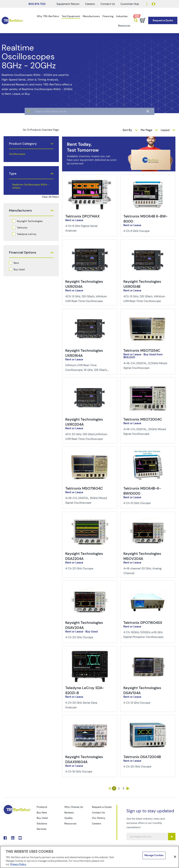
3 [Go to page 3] (123, 788)
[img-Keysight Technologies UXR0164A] (90, 315)
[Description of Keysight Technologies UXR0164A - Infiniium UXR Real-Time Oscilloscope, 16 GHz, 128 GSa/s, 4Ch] (87, 368)
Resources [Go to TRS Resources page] (70, 823)
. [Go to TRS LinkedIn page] (13, 838)
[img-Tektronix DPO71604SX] (148, 587)
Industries (122, 16)
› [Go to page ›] (128, 788)
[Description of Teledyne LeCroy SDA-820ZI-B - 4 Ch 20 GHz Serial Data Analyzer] (87, 705)
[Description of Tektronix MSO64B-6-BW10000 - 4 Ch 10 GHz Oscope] (145, 503)
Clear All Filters (50, 197)
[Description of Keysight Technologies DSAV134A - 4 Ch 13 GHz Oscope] (145, 703)
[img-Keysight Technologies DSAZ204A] (90, 518)
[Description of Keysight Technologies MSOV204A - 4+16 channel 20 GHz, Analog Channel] (145, 571)
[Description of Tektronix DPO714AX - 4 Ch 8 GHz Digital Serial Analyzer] (87, 228)
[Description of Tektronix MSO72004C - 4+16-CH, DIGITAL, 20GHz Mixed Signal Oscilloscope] (145, 432)
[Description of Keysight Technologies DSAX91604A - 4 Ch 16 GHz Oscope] (87, 772)
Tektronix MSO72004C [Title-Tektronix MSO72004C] (143, 419)
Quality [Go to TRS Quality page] (69, 818)
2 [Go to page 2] (119, 788)
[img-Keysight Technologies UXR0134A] (90, 246)
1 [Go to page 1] (114, 788)
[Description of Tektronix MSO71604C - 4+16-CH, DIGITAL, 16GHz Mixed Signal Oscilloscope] (87, 500)
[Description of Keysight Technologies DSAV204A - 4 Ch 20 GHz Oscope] (87, 637)
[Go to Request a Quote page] (163, 20)
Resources (124, 26)
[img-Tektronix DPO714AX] (90, 180)
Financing (108, 16)
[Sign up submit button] (172, 837)
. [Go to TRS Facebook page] (5, 838)
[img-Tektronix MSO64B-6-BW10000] (148, 452)
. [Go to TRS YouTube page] (20, 838)
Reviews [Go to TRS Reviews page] (69, 812)
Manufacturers (91, 16)
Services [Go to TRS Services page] (42, 829)
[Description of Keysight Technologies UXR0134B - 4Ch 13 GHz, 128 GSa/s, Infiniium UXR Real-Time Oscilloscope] (145, 299)
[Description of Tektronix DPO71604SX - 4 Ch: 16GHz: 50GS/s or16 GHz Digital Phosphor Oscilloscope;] (145, 635)
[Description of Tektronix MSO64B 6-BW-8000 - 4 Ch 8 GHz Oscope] (145, 231)
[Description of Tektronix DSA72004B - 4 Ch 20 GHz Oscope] (145, 767)
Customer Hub (130, 4)
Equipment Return (68, 4)
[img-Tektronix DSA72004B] (148, 721)
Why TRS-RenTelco (48, 16)
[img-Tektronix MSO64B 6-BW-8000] (148, 180)
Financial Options (23, 253)
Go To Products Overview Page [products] (41, 130)
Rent (16, 263)
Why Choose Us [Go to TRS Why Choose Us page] (74, 807)
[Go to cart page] (143, 20)
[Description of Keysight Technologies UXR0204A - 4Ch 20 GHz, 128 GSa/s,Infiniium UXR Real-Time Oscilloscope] (87, 437)
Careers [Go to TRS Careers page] (97, 823)
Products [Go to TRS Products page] (42, 807)
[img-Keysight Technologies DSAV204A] (90, 587)
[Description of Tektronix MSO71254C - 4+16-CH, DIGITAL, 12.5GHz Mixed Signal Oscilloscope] (145, 366)
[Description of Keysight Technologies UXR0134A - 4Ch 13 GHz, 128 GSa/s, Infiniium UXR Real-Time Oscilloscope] (87, 299)
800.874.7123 (37, 4)
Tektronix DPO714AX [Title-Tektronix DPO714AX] (82, 216)
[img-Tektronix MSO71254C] (148, 315)
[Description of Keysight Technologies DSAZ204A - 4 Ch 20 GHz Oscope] (87, 569)
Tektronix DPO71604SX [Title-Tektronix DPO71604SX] (143, 623)
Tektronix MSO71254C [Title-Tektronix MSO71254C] (142, 350)
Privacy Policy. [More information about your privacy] (18, 864)
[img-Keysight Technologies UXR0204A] (90, 383)
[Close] (175, 857)
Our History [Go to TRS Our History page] (99, 818)
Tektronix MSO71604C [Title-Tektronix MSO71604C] (84, 488)
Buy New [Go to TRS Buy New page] (42, 812)
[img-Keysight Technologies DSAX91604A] (90, 721)
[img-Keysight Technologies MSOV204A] (148, 518)
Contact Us (108, 4)
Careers (90, 4)
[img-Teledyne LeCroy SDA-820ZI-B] (90, 652)
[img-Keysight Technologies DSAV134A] (148, 652)
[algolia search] (90, 125)
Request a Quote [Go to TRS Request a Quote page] (102, 807)
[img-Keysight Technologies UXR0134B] (148, 246)
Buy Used (19, 269)
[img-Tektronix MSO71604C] (90, 452)
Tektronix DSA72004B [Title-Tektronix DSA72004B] (142, 757)
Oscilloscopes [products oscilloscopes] (17, 154)
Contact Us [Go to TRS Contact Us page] (98, 812)
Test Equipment (71, 16)
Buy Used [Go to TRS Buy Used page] (42, 818)
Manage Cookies (154, 855)
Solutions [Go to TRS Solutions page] (42, 823)
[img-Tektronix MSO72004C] (148, 383)
